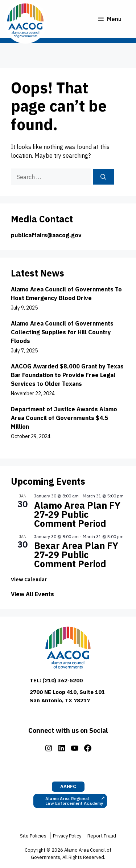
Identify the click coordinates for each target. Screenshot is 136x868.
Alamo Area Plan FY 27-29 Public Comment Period (77, 514)
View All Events (32, 594)
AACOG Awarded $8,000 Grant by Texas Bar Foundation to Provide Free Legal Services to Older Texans (67, 375)
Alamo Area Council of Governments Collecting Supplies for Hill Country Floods (62, 332)
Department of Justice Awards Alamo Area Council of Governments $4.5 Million (64, 418)
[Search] (103, 177)
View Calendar (29, 580)
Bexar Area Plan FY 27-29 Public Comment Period (76, 555)
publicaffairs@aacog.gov (46, 235)
